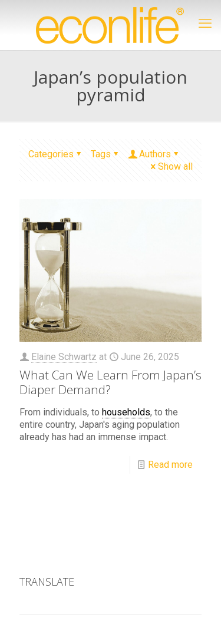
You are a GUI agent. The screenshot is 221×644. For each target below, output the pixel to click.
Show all (171, 166)
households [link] (126, 412)
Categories (56, 154)
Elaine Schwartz (64, 357)
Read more (170, 465)
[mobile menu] (205, 24)
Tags (105, 154)
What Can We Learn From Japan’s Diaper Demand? (111, 382)
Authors (154, 154)
